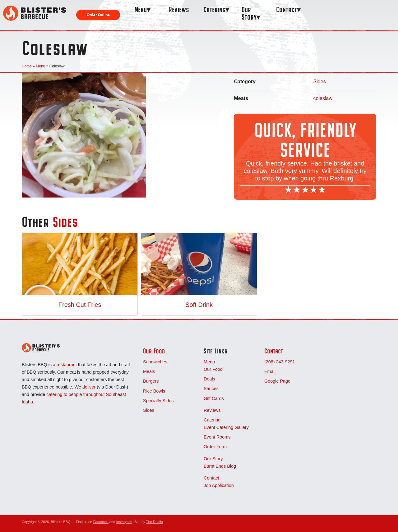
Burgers (151, 381)
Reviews (179, 9)
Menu (141, 9)
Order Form (215, 447)
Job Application (219, 485)
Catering (214, 9)
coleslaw (323, 98)
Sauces (211, 389)
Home (27, 66)
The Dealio (155, 522)
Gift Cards (214, 398)
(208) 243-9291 (280, 362)
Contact (287, 9)
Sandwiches (155, 362)
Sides (320, 82)
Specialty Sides (158, 401)
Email (270, 371)
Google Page (277, 381)
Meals (149, 371)
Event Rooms (217, 437)
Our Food (154, 351)
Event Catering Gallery (226, 427)
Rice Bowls (154, 391)
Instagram (124, 522)
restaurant (67, 365)
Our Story (249, 13)
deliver (89, 387)
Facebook (101, 522)
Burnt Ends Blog (220, 466)
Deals (209, 379)
